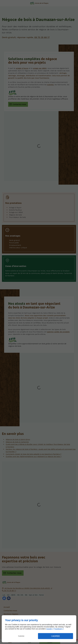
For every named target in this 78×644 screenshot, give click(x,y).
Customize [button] (21, 636)
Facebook (58, 629)
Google (49, 629)
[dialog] (39, 629)
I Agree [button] (56, 636)
